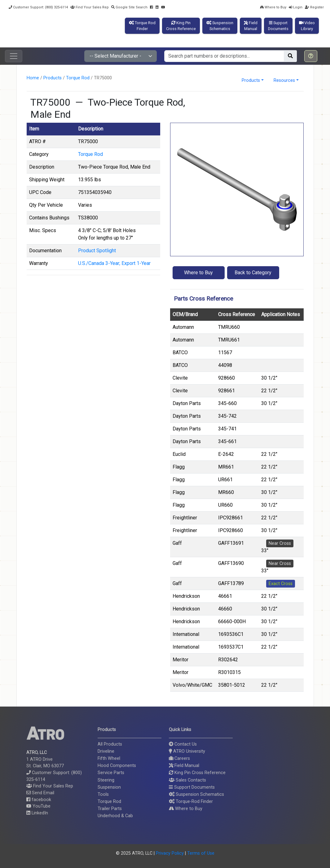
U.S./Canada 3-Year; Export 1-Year (114, 263)
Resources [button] (284, 80)
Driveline (106, 751)
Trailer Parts (110, 809)
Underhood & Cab (115, 816)
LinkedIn (37, 813)
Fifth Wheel (109, 758)
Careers (179, 758)
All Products (110, 744)
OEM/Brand (185, 314)
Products (53, 78)
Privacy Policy (170, 853)
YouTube (38, 806)
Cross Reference (237, 314)
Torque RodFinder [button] (142, 26)
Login (296, 7)
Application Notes (281, 314)
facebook (39, 800)
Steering (106, 780)
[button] (311, 56)
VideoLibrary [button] (307, 26)
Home (33, 78)
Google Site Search (129, 7)
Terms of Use (201, 853)
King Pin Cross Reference (197, 773)
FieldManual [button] (251, 26)
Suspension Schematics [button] (196, 794)
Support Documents (192, 787)
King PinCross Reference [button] (181, 26)
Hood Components (117, 766)
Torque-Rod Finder (191, 802)
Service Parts (111, 773)
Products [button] (251, 80)
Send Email (40, 793)
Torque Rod (78, 78)
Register (314, 7)
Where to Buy (273, 7)
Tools (103, 794)
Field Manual (184, 766)
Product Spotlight (97, 251)
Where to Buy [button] (198, 273)
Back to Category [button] (253, 273)
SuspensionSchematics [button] (220, 26)
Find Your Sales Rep (90, 7)
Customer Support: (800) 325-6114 (38, 7)
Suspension (109, 787)
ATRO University (187, 751)
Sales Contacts (187, 780)
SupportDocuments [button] (278, 26)
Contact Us (183, 744)
